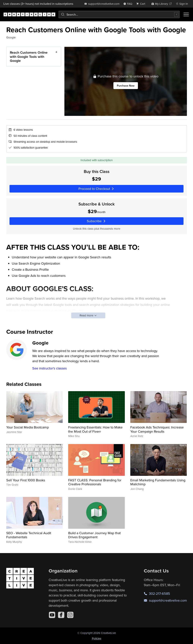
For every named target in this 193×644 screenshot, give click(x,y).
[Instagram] (70, 615)
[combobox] (119, 14)
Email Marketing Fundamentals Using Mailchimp (158, 482)
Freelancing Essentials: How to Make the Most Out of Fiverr (95, 429)
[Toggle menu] (186, 14)
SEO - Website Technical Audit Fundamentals (29, 535)
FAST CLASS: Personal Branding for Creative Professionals (95, 482)
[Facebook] (61, 615)
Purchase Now (125, 86)
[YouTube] (52, 615)
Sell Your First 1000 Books (26, 480)
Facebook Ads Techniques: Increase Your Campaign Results (157, 429)
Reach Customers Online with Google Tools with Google (28, 57)
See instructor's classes (49, 368)
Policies (97, 638)
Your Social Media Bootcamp (28, 427)
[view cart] (142, 4)
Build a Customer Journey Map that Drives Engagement (94, 535)
